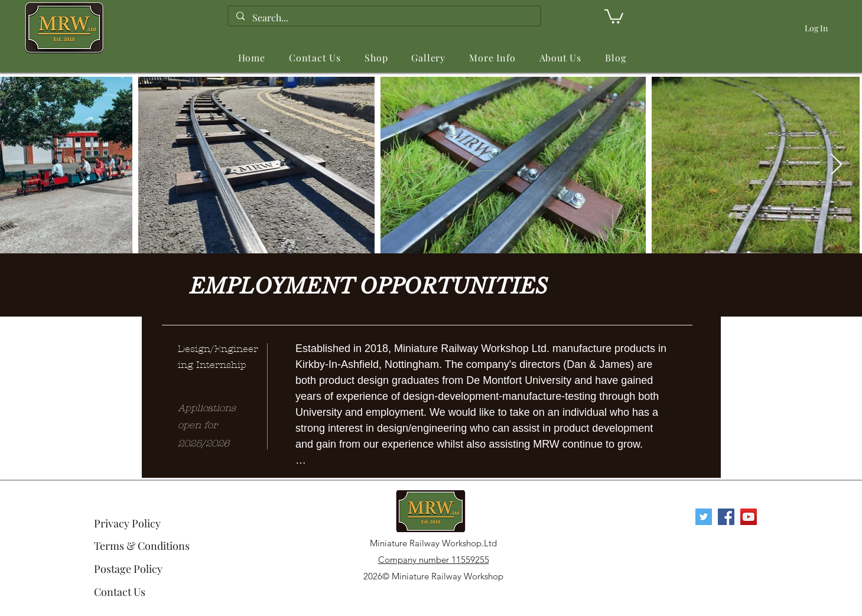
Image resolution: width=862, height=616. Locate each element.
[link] (614, 16)
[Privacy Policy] (136, 523)
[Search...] (384, 18)
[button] (376, 58)
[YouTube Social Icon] (749, 517)
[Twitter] (704, 517)
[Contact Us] (143, 592)
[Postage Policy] (143, 569)
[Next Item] (836, 165)
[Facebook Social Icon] (726, 517)
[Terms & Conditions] (143, 546)
